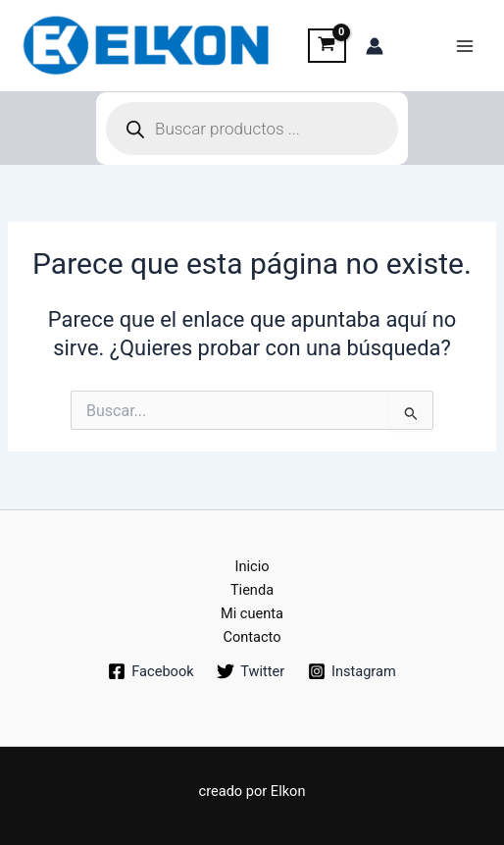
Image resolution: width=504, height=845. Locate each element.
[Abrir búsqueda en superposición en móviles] (252, 129)
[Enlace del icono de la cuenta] (375, 46)
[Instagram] (352, 671)
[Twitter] (251, 671)
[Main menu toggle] (465, 45)
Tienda (252, 590)
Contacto (252, 637)
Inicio (252, 566)
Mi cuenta (252, 613)
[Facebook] (151, 671)
